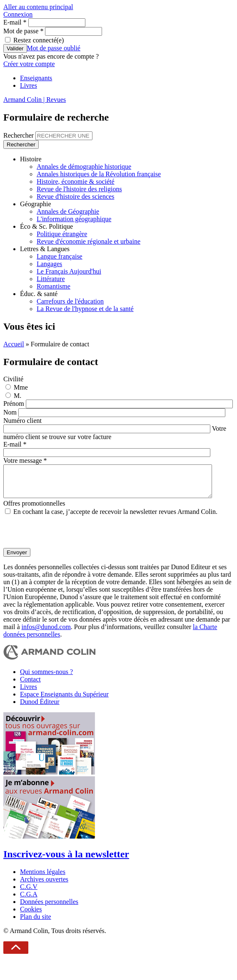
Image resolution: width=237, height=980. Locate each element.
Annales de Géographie (68, 211)
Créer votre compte (29, 64)
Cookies (31, 915)
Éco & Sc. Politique (46, 226)
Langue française (60, 256)
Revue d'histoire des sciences (75, 196)
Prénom (15, 404)
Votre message (25, 460)
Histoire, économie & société (76, 181)
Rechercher (19, 135)
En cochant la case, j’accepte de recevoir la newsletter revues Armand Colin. (115, 518)
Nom (11, 412)
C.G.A (29, 900)
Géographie (36, 204)
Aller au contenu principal (38, 7)
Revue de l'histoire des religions (79, 189)
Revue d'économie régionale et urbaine (89, 241)
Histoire (31, 159)
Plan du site (36, 923)
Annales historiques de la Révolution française (99, 174)
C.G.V (29, 893)
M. (17, 396)
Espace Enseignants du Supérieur (64, 700)
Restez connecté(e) (39, 40)
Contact (30, 685)
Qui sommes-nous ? (46, 678)
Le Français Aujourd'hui (69, 271)
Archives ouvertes (44, 885)
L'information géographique (74, 219)
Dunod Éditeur (40, 708)
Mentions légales (43, 878)
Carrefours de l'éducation (70, 301)
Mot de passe (23, 31)
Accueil (14, 344)
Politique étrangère (62, 234)
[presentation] (67, 538)
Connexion (18, 14)
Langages (49, 264)
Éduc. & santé (39, 294)
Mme (21, 387)
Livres (29, 85)
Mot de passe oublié (54, 48)
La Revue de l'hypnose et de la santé (85, 309)
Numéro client (22, 421)
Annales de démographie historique (84, 167)
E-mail (15, 22)
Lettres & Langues (45, 249)
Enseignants (36, 78)
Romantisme (54, 286)
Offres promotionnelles (34, 510)
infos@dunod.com (46, 633)
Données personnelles (49, 908)
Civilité (13, 379)
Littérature (51, 279)
